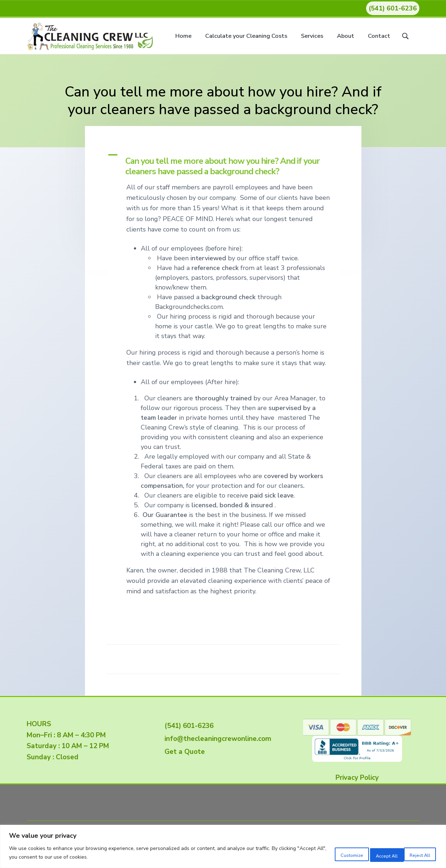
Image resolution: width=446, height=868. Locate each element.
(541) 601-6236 (393, 8)
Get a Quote (183, 752)
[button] (223, 164)
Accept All (415, 853)
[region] (223, 847)
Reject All (368, 853)
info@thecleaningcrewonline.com (216, 739)
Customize (321, 853)
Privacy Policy (357, 778)
